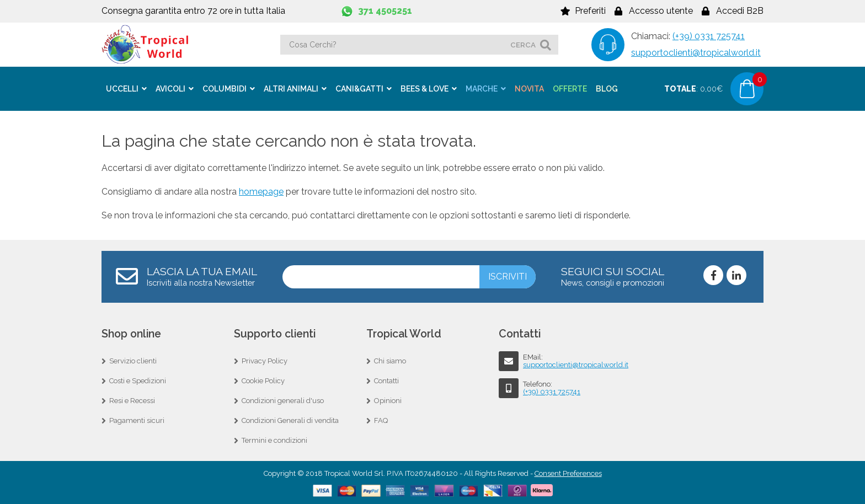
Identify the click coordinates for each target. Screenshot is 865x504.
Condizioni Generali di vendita (290, 420)
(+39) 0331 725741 (709, 36)
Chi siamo (390, 361)
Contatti (386, 381)
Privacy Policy (265, 361)
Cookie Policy (263, 381)
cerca (523, 45)
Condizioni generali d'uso (283, 401)
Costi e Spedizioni (138, 381)
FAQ (381, 420)
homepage (261, 192)
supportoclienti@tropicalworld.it (696, 53)
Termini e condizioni (274, 440)
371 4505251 (385, 11)
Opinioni (388, 401)
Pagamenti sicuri (137, 420)
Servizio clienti (133, 361)
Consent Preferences (568, 473)
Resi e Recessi (132, 401)
